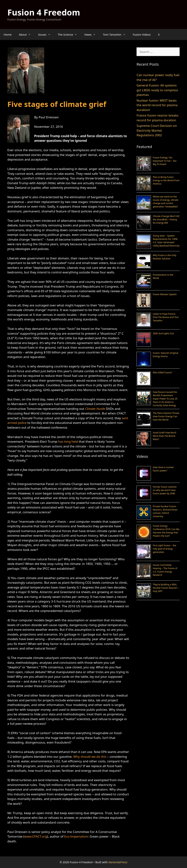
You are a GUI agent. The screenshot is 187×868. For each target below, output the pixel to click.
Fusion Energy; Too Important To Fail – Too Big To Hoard (165, 161)
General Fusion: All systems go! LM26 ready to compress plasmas (157, 90)
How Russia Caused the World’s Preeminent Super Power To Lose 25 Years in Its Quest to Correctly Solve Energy (165, 399)
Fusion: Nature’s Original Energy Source (165, 355)
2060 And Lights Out (163, 333)
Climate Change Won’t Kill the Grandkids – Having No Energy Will (166, 219)
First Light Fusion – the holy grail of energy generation (164, 549)
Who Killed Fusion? (162, 373)
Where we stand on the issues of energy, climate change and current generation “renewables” (165, 202)
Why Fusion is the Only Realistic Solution (165, 257)
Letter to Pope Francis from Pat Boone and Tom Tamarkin (166, 317)
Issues (46, 34)
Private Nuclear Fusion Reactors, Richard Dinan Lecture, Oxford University (165, 511)
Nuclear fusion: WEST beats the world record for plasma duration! (157, 105)
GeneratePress (118, 862)
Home (8, 34)
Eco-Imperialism (76, 836)
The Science (69, 34)
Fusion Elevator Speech (165, 294)
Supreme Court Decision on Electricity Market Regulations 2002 (157, 130)
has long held (68, 441)
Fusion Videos (142, 34)
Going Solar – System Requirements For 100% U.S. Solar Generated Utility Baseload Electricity (166, 241)
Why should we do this (90, 757)
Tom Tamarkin (116, 34)
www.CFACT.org (36, 836)
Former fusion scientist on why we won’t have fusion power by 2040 (165, 490)
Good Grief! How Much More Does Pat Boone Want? (165, 436)
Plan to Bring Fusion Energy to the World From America (166, 180)
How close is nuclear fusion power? (163, 469)
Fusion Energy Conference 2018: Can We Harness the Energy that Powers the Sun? (166, 531)
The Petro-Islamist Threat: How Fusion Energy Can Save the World (166, 416)
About (27, 34)
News (92, 34)
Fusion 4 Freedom (44, 12)
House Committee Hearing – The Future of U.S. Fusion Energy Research (165, 570)
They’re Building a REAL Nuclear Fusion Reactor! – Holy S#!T (166, 588)
